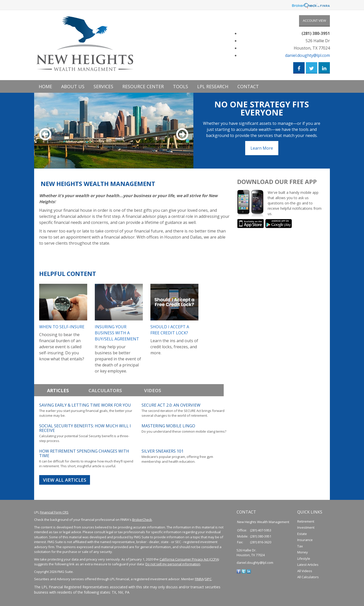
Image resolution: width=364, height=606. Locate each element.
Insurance (305, 540)
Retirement (306, 521)
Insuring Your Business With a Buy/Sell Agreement (117, 333)
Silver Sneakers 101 (163, 451)
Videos (153, 390)
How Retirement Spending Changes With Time (84, 453)
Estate (302, 534)
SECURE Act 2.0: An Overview (171, 405)
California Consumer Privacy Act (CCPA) (189, 559)
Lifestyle (304, 558)
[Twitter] (244, 571)
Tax (300, 546)
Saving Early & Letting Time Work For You (85, 405)
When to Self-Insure (62, 327)
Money (303, 552)
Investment (306, 528)
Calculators (105, 390)
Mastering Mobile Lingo (168, 426)
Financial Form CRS (54, 512)
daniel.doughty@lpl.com (308, 55)
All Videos (305, 571)
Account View (314, 20)
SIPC (208, 579)
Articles (58, 390)
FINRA (199, 579)
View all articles (65, 480)
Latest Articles (308, 565)
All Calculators (308, 577)
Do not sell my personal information (173, 564)
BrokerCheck (142, 520)
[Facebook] (239, 571)
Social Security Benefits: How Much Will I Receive (85, 428)
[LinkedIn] (249, 571)
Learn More (262, 148)
